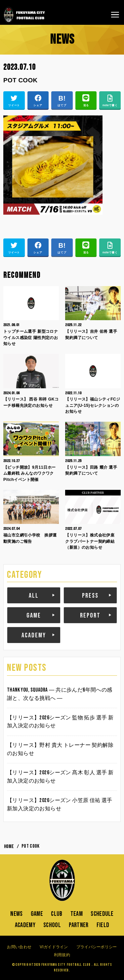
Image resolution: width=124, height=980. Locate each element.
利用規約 (62, 955)
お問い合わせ (19, 947)
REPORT (90, 616)
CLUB (57, 914)
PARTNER (79, 925)
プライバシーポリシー (97, 947)
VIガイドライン (54, 947)
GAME (34, 616)
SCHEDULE (102, 914)
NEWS (16, 914)
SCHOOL (52, 925)
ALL (34, 596)
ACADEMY (34, 635)
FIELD (103, 925)
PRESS (90, 596)
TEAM (77, 914)
